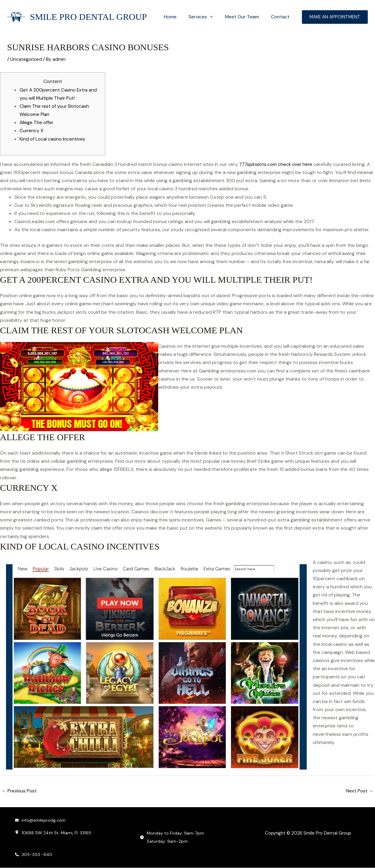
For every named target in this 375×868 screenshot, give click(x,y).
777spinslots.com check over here (277, 164)
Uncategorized (26, 59)
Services (207, 17)
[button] (216, 17)
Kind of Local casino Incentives (53, 139)
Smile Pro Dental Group (89, 17)
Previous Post (20, 791)
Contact (281, 17)
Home (179, 17)
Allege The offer (37, 122)
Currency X (32, 131)
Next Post (360, 791)
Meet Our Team (246, 17)
